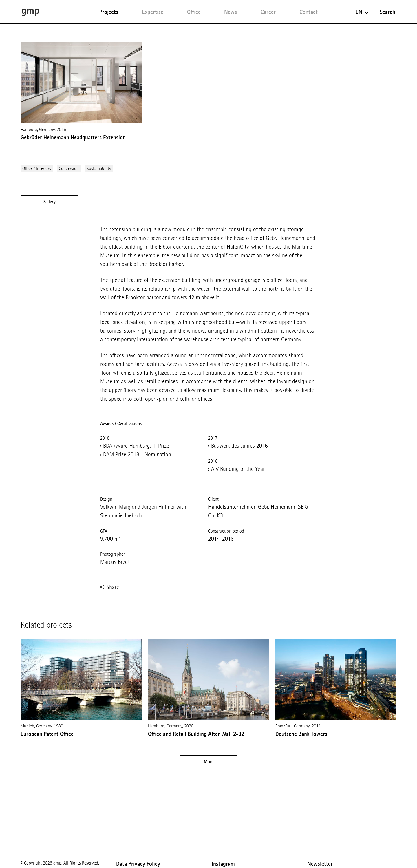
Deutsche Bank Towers (301, 734)
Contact (309, 12)
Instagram (223, 864)
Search (387, 12)
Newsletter (320, 864)
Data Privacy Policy (138, 864)
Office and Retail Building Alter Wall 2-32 (196, 734)
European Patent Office (47, 734)
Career (268, 12)
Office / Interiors (37, 168)
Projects (109, 12)
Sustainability (99, 168)
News (231, 12)
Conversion (69, 168)
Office (194, 12)
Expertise (153, 12)
